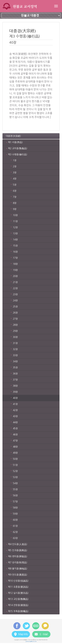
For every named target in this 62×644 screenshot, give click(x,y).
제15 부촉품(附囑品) (18, 611)
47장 (15, 441)
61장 (15, 526)
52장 (15, 471)
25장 (15, 307)
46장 (15, 435)
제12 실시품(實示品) (18, 593)
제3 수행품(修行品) (18, 154)
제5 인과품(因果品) (18, 550)
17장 (15, 258)
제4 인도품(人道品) (18, 544)
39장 (15, 392)
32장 (15, 349)
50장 (15, 459)
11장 (15, 221)
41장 (15, 404)
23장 (15, 294)
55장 (15, 489)
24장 (15, 301)
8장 (15, 203)
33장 (15, 355)
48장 (15, 447)
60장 (15, 520)
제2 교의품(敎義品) (18, 148)
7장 (15, 197)
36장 (15, 374)
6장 (15, 191)
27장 (15, 319)
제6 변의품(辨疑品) (18, 556)
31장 (15, 343)
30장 (15, 337)
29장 (15, 331)
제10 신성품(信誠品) (18, 581)
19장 (15, 270)
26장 (15, 313)
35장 (15, 368)
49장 (15, 453)
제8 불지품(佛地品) (18, 569)
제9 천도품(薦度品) (18, 575)
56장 (15, 495)
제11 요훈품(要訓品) (18, 587)
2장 (15, 166)
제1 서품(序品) (15, 142)
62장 (15, 532)
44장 (15, 422)
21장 (15, 282)
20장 (15, 276)
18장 (15, 264)
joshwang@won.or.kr (31, 641)
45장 (15, 428)
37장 (15, 380)
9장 (15, 209)
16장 (15, 252)
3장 (15, 173)
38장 (15, 386)
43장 (15, 416)
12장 (15, 227)
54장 (15, 483)
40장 (15, 398)
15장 (15, 246)
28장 (15, 325)
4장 (15, 179)
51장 (15, 465)
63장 (15, 538)
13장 (15, 233)
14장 (15, 240)
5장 (15, 185)
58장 (15, 508)
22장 (15, 288)
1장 (15, 160)
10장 (15, 215)
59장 (15, 514)
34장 (15, 361)
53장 (15, 477)
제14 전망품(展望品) (18, 605)
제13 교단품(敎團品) (18, 599)
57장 (15, 502)
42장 (15, 410)
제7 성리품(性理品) (18, 562)
